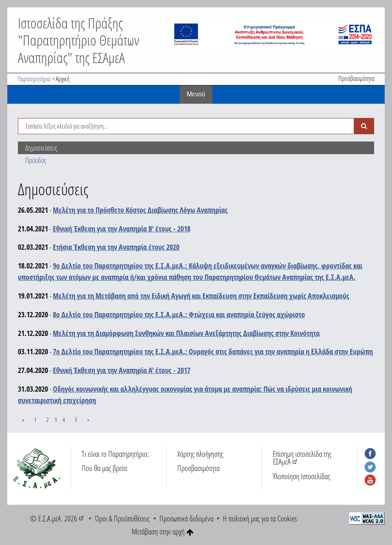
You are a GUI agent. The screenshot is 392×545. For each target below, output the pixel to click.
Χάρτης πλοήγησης (200, 454)
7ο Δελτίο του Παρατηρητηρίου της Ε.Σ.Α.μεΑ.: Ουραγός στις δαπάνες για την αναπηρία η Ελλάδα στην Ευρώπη (213, 351)
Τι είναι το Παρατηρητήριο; (115, 454)
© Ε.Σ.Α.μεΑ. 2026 (54, 518)
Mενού (196, 94)
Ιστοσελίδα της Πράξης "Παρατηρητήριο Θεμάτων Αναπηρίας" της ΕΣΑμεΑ (78, 40)
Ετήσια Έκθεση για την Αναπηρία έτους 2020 (116, 247)
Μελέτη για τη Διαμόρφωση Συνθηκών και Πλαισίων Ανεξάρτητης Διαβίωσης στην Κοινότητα (186, 333)
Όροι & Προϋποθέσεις (122, 518)
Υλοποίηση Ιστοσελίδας (302, 476)
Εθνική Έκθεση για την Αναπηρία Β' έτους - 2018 (122, 229)
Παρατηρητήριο (34, 79)
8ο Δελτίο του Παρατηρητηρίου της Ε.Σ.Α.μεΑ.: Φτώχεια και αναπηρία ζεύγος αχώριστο (179, 314)
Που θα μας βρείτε (105, 468)
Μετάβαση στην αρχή (163, 531)
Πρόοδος (36, 160)
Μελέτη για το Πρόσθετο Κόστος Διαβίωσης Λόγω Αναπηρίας (140, 210)
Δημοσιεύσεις (41, 148)
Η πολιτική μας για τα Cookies (260, 518)
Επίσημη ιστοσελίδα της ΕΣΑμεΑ (302, 458)
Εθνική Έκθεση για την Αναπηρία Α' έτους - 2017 (122, 370)
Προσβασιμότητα (356, 79)
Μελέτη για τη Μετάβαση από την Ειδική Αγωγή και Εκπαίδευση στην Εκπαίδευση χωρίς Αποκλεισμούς (201, 296)
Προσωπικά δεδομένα (186, 518)
